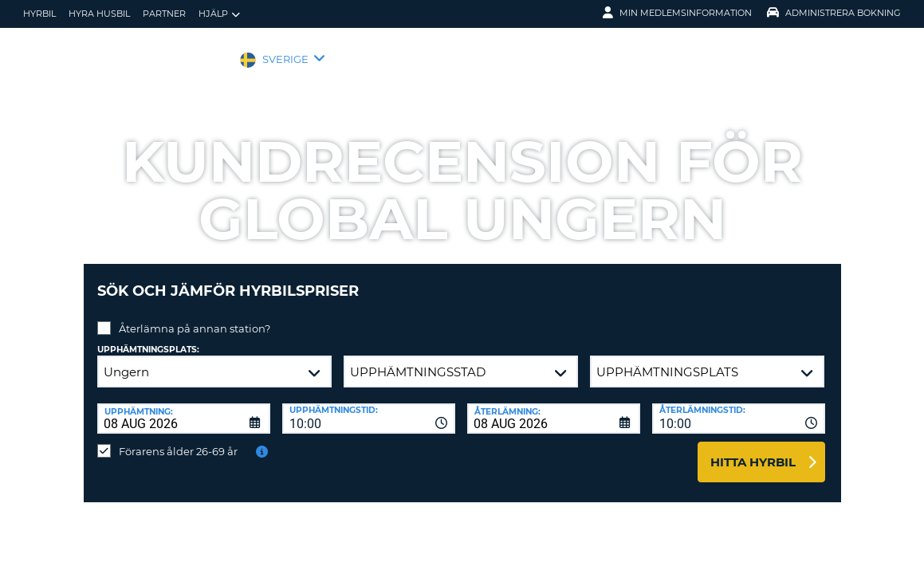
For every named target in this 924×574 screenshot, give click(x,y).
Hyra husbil (99, 14)
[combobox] (369, 407)
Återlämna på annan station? (195, 316)
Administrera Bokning (834, 13)
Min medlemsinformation (677, 13)
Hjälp (219, 14)
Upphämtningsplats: (148, 338)
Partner (164, 14)
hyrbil (39, 14)
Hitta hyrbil (753, 450)
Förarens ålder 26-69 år (178, 439)
